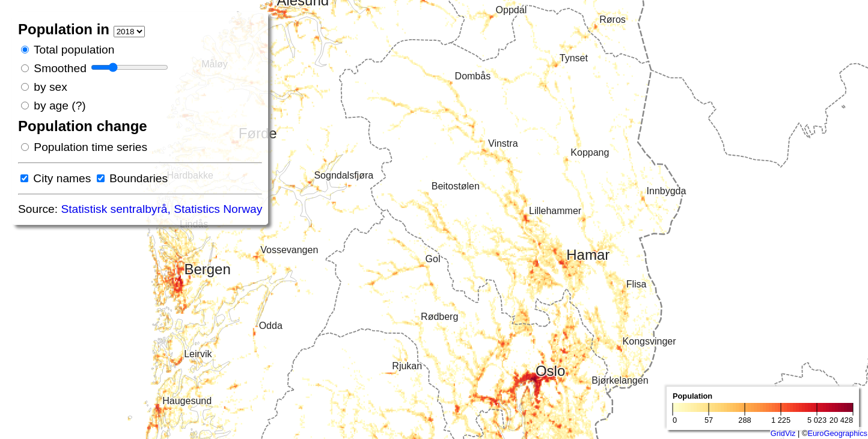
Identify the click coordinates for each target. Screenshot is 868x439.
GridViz (783, 433)
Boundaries (139, 178)
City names (62, 178)
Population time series (90, 147)
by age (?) (60, 106)
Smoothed (60, 68)
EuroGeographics (837, 433)
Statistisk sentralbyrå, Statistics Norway (161, 209)
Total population (74, 50)
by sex (50, 87)
